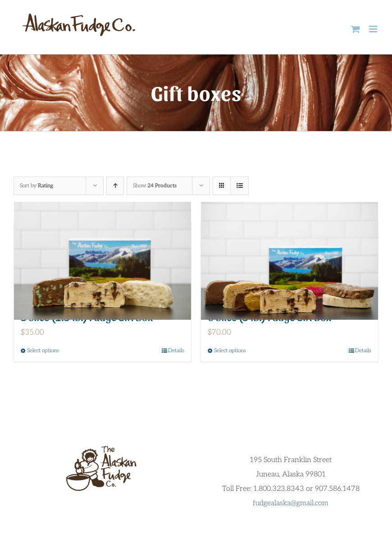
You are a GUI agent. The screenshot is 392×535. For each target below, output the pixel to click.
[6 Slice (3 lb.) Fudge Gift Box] (289, 261)
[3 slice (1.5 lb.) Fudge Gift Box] (103, 261)
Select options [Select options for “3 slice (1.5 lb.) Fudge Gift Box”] (43, 351)
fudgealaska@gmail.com (291, 503)
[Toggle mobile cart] (356, 29)
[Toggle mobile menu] (374, 29)
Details (176, 351)
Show (155, 186)
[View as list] (239, 186)
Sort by (36, 186)
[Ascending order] (115, 186)
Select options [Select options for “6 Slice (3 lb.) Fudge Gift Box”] (230, 351)
